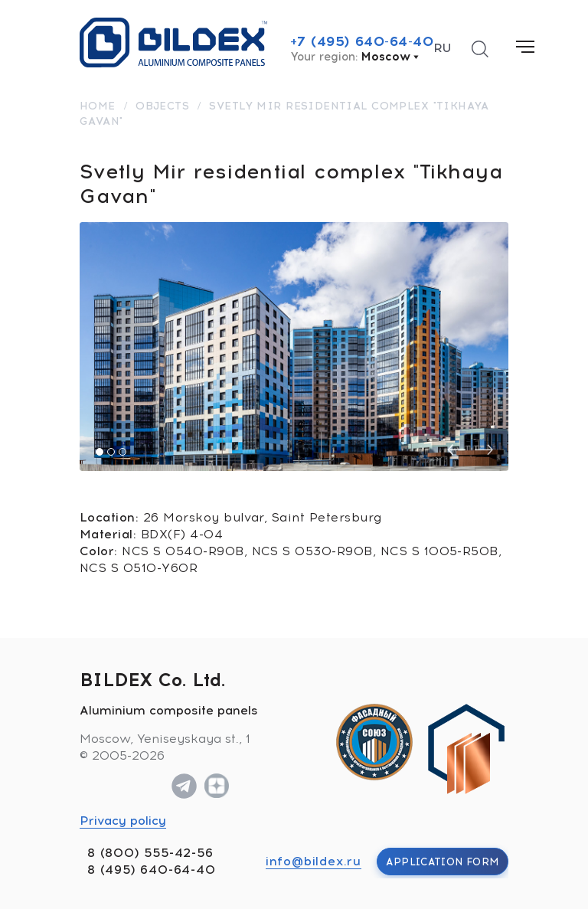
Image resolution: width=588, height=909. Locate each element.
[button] (100, 452)
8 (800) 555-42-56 (150, 853)
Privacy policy (123, 821)
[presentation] (456, 450)
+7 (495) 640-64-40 (362, 41)
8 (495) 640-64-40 (152, 870)
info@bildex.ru (314, 861)
